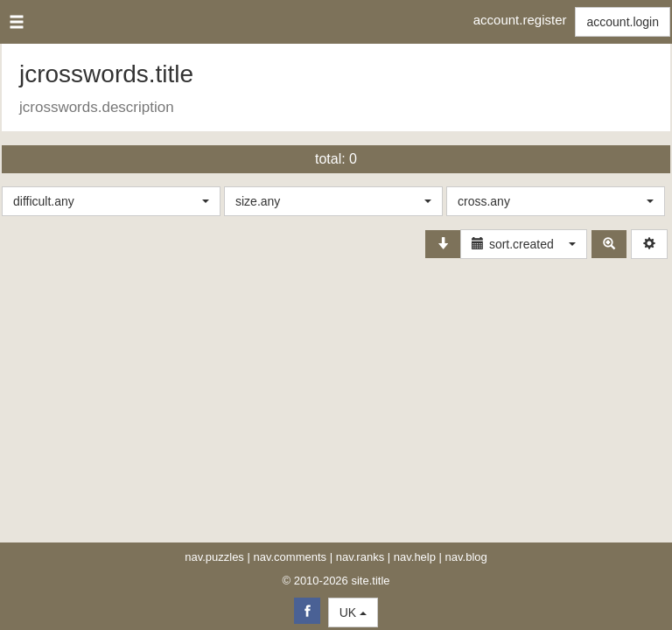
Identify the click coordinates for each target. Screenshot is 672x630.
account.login (623, 22)
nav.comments (290, 557)
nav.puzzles (214, 557)
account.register (520, 20)
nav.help (415, 557)
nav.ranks (360, 557)
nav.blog (466, 557)
